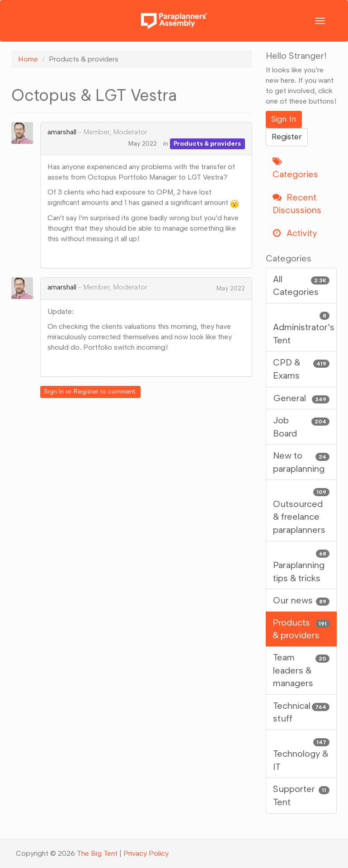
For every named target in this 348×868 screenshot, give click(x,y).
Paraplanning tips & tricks (301, 565)
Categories (295, 168)
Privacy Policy (146, 853)
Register (86, 391)
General (301, 398)
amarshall (62, 132)
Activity (295, 233)
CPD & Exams (301, 368)
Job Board (301, 426)
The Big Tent (97, 853)
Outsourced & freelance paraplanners (301, 510)
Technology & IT (301, 753)
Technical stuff (301, 712)
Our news (301, 600)
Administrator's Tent (304, 327)
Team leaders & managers (301, 670)
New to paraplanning (301, 462)
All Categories (301, 285)
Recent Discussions (297, 204)
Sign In (54, 391)
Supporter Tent (301, 795)
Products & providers (207, 144)
